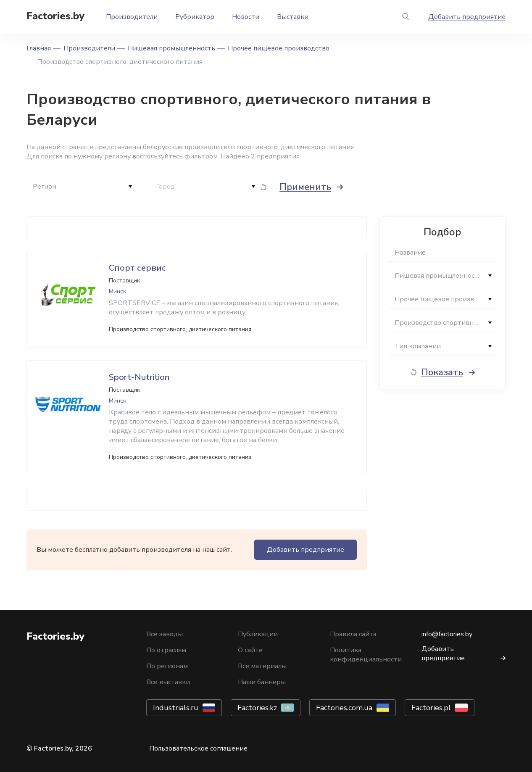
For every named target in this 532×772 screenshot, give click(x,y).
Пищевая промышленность (171, 48)
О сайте (250, 650)
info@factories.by (447, 634)
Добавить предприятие (467, 17)
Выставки (293, 17)
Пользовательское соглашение (198, 748)
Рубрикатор (195, 17)
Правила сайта (353, 634)
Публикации (258, 634)
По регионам (167, 666)
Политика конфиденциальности (366, 655)
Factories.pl (431, 708)
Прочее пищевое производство (279, 48)
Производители (132, 17)
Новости (246, 17)
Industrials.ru (176, 708)
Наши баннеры (262, 682)
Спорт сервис (137, 268)
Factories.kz (257, 708)
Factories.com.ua (344, 708)
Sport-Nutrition (139, 377)
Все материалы (262, 666)
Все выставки (168, 682)
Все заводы (165, 634)
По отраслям (166, 650)
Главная (39, 48)
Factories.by (55, 16)
